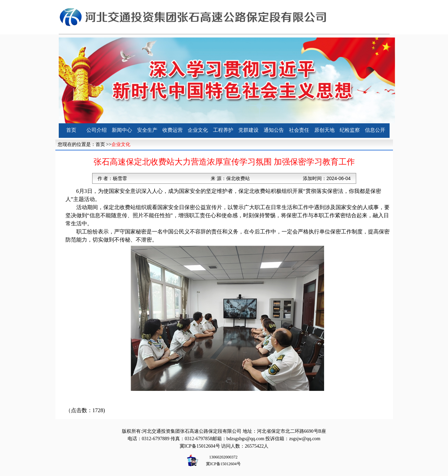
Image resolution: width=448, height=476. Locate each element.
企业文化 (198, 130)
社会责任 (299, 130)
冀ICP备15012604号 (200, 446)
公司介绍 (97, 130)
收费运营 (173, 130)
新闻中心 (122, 130)
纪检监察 (350, 130)
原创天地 (324, 130)
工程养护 (223, 130)
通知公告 (274, 130)
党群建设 (248, 130)
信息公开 (375, 130)
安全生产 (147, 130)
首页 (71, 130)
